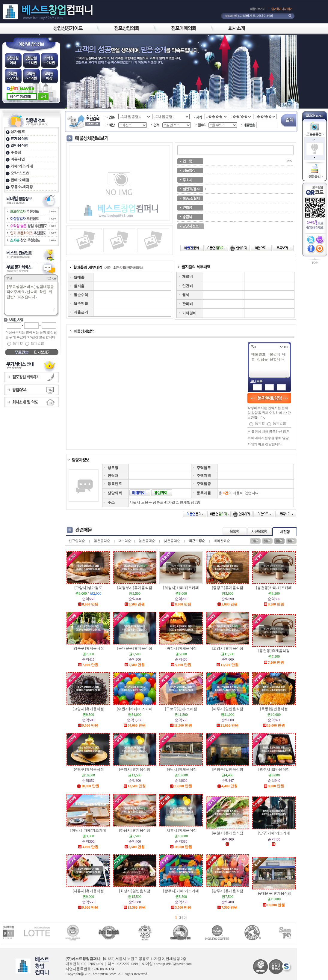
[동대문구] (135, 648)
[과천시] (181, 648)
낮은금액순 (172, 541)
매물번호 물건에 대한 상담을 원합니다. (269, 365)
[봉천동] (274, 588)
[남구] (274, 833)
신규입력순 (77, 541)
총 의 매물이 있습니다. (239, 493)
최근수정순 (197, 541)
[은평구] (88, 769)
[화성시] (181, 588)
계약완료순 (222, 541)
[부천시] (228, 833)
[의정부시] (135, 588)
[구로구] (181, 709)
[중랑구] (228, 588)
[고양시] (88, 588)
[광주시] (274, 769)
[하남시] (181, 769)
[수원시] (135, 709)
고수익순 (125, 541)
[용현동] (274, 651)
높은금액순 (147, 541)
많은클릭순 (102, 541)
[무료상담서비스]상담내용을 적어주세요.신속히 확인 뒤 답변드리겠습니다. (31, 297)
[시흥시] (181, 830)
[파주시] (228, 709)
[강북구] (88, 648)
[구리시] (135, 769)
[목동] (274, 709)
